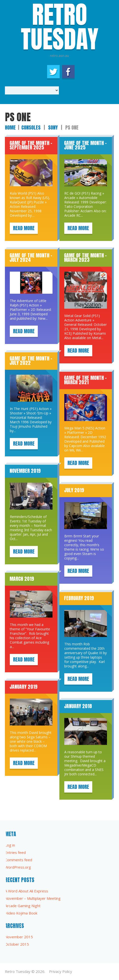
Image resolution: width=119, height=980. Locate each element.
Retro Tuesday (18, 971)
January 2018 (78, 706)
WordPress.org (18, 867)
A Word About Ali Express (26, 891)
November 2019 (25, 471)
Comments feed (19, 860)
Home (10, 127)
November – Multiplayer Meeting (33, 898)
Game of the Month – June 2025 (85, 145)
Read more (24, 228)
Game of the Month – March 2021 (85, 380)
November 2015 (19, 937)
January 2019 (24, 687)
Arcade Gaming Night (23, 906)
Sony (53, 127)
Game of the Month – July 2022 (31, 361)
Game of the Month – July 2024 (31, 258)
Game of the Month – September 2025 (31, 145)
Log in (10, 845)
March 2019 (22, 579)
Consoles (31, 127)
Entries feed (15, 852)
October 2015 (17, 944)
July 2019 (74, 490)
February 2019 (79, 598)
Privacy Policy (61, 971)
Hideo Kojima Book (21, 913)
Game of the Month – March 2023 (85, 258)
